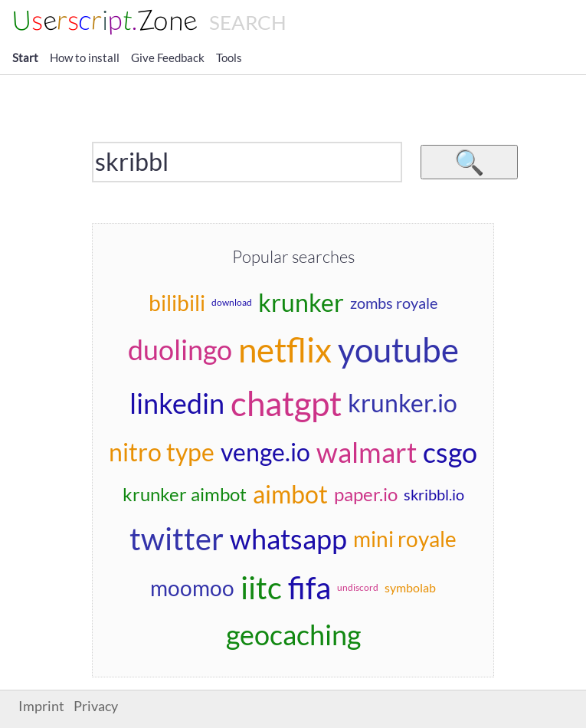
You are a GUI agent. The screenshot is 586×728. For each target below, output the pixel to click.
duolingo (180, 349)
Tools (229, 57)
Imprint (41, 706)
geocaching (293, 635)
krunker (301, 302)
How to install (85, 57)
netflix (285, 349)
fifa (309, 588)
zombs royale (394, 303)
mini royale (405, 539)
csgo (450, 452)
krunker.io (403, 403)
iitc (261, 588)
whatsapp (288, 539)
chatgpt (286, 403)
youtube (398, 349)
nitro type (162, 452)
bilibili (177, 303)
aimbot (290, 494)
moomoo (192, 588)
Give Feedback (168, 57)
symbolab (410, 587)
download (232, 302)
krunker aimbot (185, 494)
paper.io (366, 494)
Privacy (96, 706)
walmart (367, 452)
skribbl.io (434, 494)
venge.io (265, 452)
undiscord (358, 587)
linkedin (177, 403)
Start (25, 57)
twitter (177, 539)
